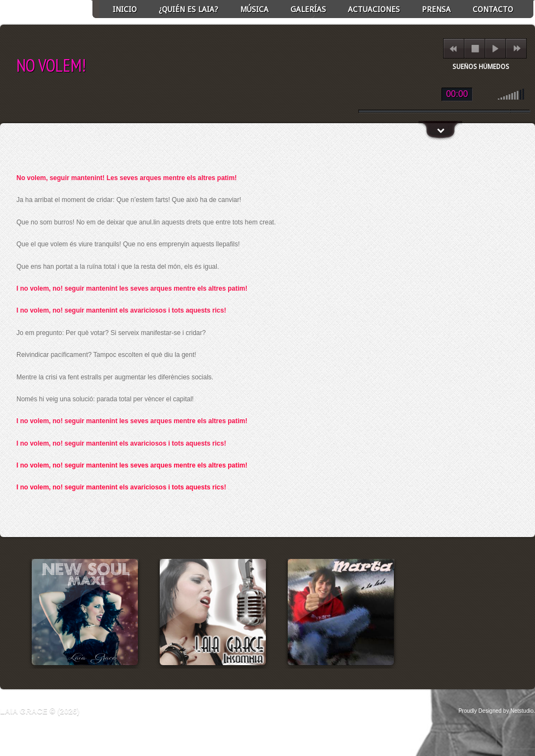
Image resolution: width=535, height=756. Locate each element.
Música (254, 9)
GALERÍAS (308, 9)
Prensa (436, 9)
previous (453, 48)
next (517, 48)
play (495, 48)
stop (475, 48)
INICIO (125, 9)
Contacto (493, 9)
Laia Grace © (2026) (40, 711)
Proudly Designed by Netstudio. (497, 711)
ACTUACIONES (374, 9)
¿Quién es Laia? (188, 9)
